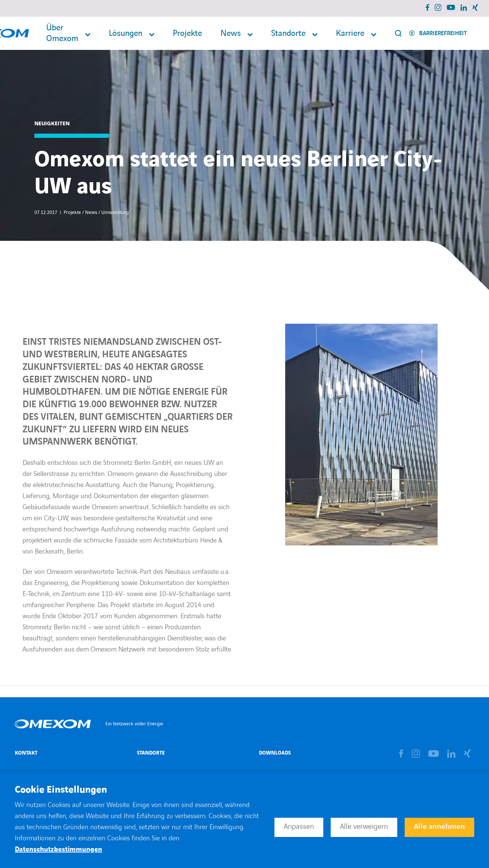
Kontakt (26, 753)
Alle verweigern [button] (364, 827)
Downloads (275, 753)
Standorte (288, 33)
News (231, 33)
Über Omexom (62, 33)
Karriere (350, 33)
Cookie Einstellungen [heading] (61, 790)
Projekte (187, 33)
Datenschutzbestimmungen (58, 849)
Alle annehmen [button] (439, 827)
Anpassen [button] (299, 827)
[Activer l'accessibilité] (438, 33)
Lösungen (126, 33)
